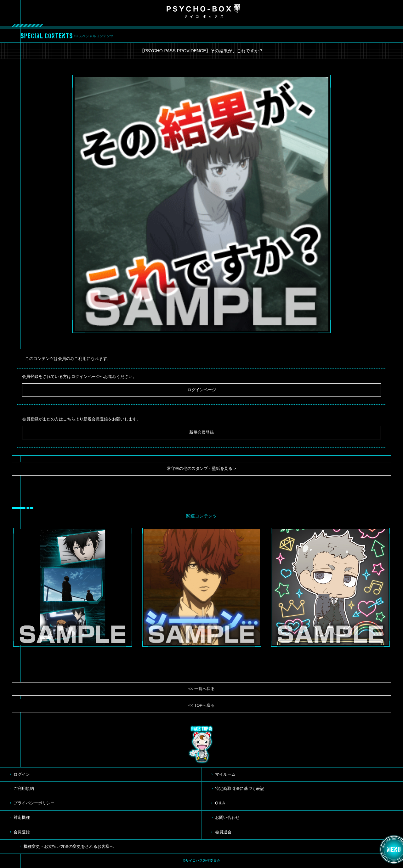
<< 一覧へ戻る (201, 689)
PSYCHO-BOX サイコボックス (203, 11)
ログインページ (202, 390)
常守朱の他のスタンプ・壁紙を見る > (201, 468)
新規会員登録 (201, 432)
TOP (201, 745)
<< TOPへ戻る (201, 705)
